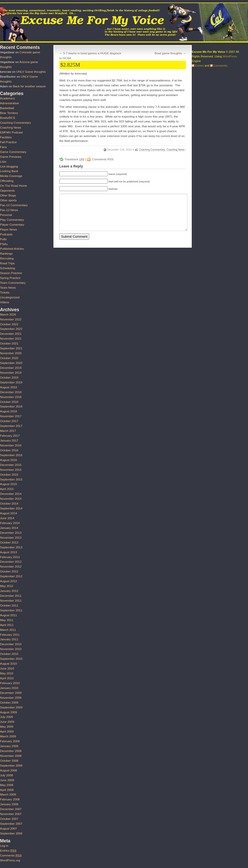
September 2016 (11, 455)
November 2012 (11, 567)
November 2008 (11, 756)
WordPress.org (10, 860)
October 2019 (9, 378)
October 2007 (9, 819)
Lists (3, 162)
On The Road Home (14, 186)
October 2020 (9, 358)
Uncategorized (10, 297)
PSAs (4, 244)
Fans (3, 147)
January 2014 (9, 528)
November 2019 (11, 373)
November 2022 (11, 319)
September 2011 (11, 610)
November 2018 (11, 397)
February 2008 (10, 799)
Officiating (7, 181)
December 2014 (11, 494)
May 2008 (7, 785)
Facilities (6, 137)
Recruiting (7, 258)
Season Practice (11, 273)
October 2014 (9, 504)
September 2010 (11, 659)
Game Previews (11, 157)
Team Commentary (13, 283)
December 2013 (11, 533)
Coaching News (175, 150)
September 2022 (11, 329)
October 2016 (9, 450)
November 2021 (11, 339)
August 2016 (8, 460)
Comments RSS (103, 159)
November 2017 (11, 416)
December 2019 (11, 368)
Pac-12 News (9, 210)
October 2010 (9, 654)
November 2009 (11, 698)
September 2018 (11, 406)
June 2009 (7, 722)
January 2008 (9, 804)
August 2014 (8, 513)
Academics (7, 98)
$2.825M (70, 65)
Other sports (8, 200)
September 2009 (11, 707)
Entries (8, 851)
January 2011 (9, 639)
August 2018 (8, 411)
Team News (8, 288)
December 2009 (11, 693)
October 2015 (9, 475)
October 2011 (9, 605)
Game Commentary (13, 152)
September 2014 (11, 508)
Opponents (7, 191)
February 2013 (10, 557)
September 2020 (11, 363)
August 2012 (8, 581)
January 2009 (9, 746)
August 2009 (8, 712)
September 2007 (11, 824)
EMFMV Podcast (11, 132)
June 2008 (7, 780)
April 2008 (7, 790)
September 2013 (11, 547)
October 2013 (9, 542)
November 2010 (11, 649)
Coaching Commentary (152, 150)
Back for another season (29, 86)
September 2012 (11, 576)
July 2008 (7, 775)
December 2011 (11, 596)
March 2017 (8, 431)
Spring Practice (10, 278)
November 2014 (11, 499)
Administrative (9, 103)
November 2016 (11, 445)
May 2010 (7, 673)
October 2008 (9, 761)
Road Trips (7, 263)
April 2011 (7, 625)
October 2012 (9, 571)
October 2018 (9, 402)
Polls (3, 239)
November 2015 (11, 470)
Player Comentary (12, 225)
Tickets (5, 292)
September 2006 (11, 833)
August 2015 (8, 484)
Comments (11, 855)
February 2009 (10, 741)
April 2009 (7, 731)
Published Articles (12, 249)
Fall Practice (8, 142)
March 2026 (8, 315)
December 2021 (11, 334)
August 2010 (8, 664)
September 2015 (11, 479)
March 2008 (8, 794)
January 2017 (9, 441)
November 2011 (11, 601)
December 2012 (11, 562)
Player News (8, 229)
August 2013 (8, 552)
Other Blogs (8, 195)
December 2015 (11, 465)
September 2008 (11, 766)
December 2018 (11, 392)
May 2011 (7, 620)
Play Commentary (12, 220)
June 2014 (7, 518)
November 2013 (11, 538)
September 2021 (11, 348)
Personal (6, 215)
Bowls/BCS (8, 118)
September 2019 (11, 382)
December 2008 (11, 751)
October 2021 (9, 343)
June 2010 (7, 668)
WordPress (230, 56)
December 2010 (11, 644)
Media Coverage (11, 176)
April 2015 (7, 489)
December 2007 (11, 809)
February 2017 (10, 436)
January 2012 (9, 591)
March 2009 (8, 736)
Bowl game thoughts (168, 53)
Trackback (74, 159)
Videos (5, 302)
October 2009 (9, 703)
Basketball (7, 108)
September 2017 (11, 426)
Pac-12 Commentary (14, 205)
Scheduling (8, 268)
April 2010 (7, 678)
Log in (4, 846)
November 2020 (11, 353)
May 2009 (7, 727)
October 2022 (9, 324)
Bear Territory (9, 113)
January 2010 (9, 688)
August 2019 (8, 387)
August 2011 (8, 615)
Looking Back (9, 171)
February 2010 (10, 683)
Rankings (6, 254)
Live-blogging (9, 166)
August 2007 (8, 829)
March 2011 (8, 630)
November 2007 (11, 814)
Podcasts (6, 234)
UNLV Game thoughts (31, 72)
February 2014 (10, 523)
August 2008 (8, 770)
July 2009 (7, 717)
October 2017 (9, 421)
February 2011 (10, 635)
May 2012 (7, 586)
